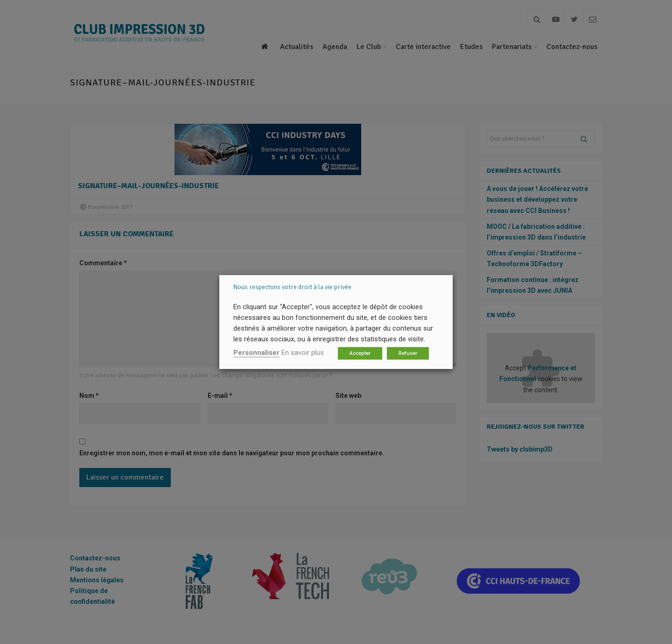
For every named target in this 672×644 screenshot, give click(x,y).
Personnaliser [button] (256, 353)
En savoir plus (303, 353)
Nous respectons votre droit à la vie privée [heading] (292, 287)
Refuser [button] (408, 353)
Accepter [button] (360, 353)
